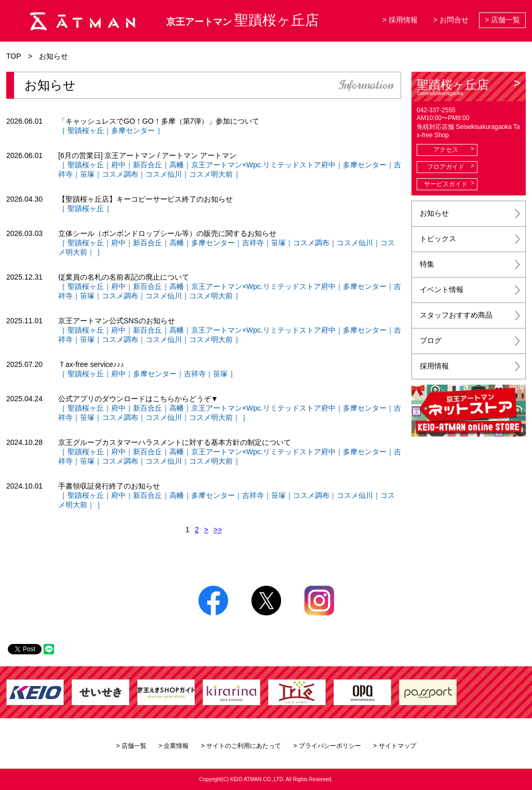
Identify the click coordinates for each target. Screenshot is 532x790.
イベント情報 (442, 289)
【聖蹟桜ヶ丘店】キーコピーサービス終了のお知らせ (145, 199)
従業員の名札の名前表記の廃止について (124, 277)
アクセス (446, 150)
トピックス (438, 239)
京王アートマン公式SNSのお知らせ (117, 321)
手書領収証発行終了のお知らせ (109, 486)
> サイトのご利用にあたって (241, 746)
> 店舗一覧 (502, 20)
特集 (427, 264)
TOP (14, 56)
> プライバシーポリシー (327, 746)
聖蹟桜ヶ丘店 (469, 87)
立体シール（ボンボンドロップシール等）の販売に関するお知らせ (167, 233)
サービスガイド (446, 184)
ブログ (431, 340)
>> (218, 530)
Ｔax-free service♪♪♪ (91, 364)
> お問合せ (451, 20)
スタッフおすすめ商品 (456, 315)
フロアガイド (446, 167)
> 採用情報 (400, 20)
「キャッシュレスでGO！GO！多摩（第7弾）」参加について (159, 121)
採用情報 (434, 366)
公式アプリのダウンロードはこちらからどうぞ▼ (138, 399)
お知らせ (434, 213)
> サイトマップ (394, 746)
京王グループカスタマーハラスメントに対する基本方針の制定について (175, 442)
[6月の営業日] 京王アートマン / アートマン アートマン (147, 155)
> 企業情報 (174, 746)
